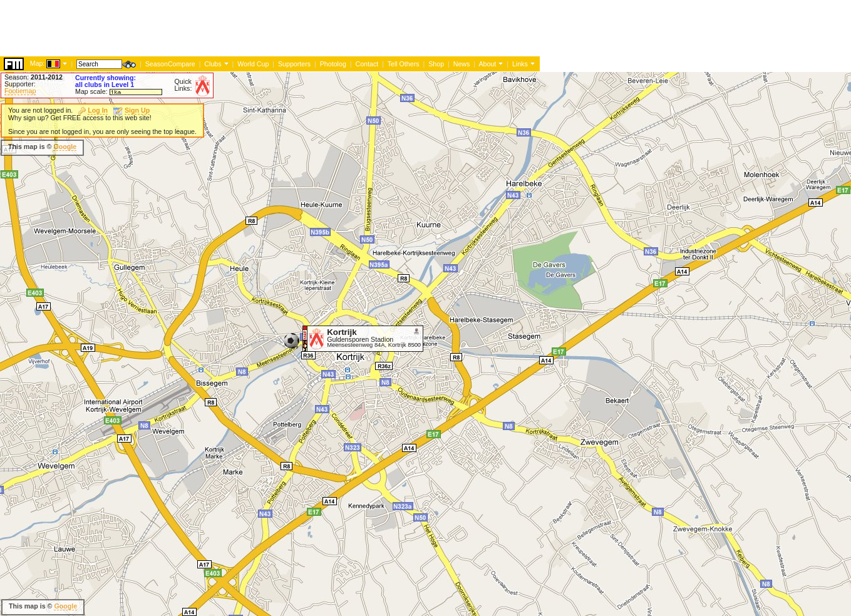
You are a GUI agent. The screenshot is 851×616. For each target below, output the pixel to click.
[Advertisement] (228, 147)
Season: (34, 77)
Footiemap (20, 91)
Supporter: (20, 84)
